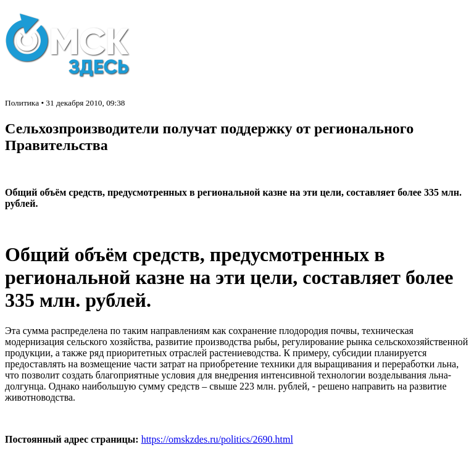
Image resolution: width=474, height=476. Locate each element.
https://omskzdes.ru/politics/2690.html (217, 439)
